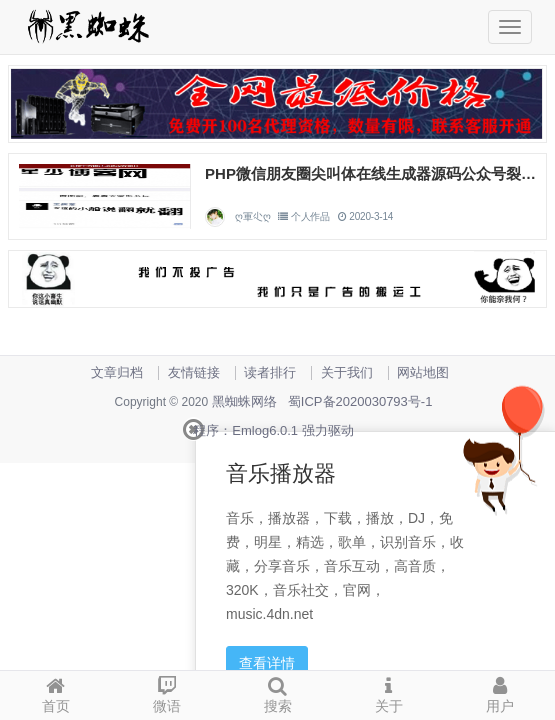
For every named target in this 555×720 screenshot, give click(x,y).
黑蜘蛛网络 (244, 401)
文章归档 (117, 372)
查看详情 (267, 663)
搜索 (277, 692)
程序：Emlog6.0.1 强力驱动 (273, 430)
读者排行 (270, 372)
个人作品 (310, 216)
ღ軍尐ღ (252, 216)
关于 (388, 692)
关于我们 (347, 372)
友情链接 (194, 372)
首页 (55, 692)
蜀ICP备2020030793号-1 (360, 401)
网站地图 (423, 372)
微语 (166, 692)
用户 (499, 692)
